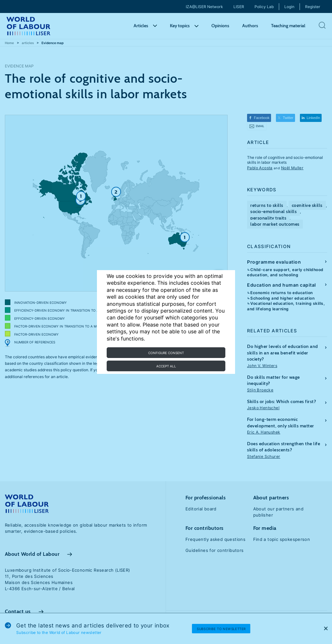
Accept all (166, 366)
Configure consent (166, 353)
